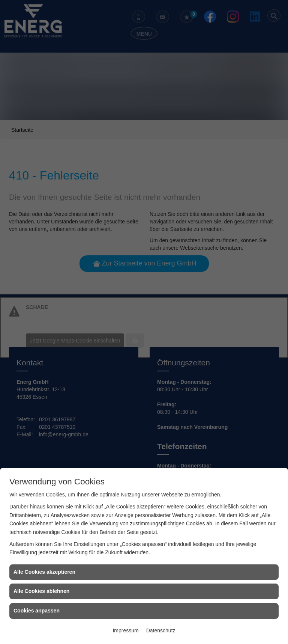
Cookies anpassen (37, 611)
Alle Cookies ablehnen (41, 591)
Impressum (125, 630)
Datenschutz (161, 630)
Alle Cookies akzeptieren (44, 572)
